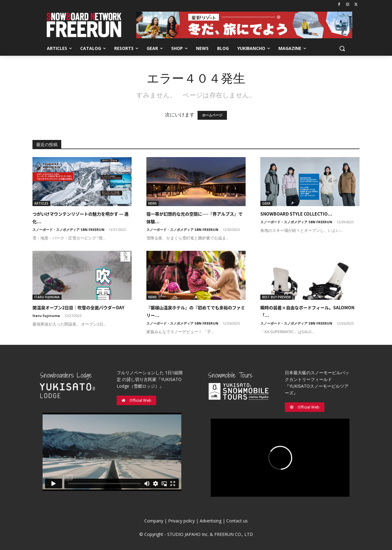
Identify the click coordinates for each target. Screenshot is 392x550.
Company (154, 521)
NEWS (153, 203)
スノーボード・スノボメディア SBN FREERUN (68, 230)
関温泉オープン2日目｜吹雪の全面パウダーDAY (78, 307)
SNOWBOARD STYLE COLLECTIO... (296, 214)
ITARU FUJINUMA (47, 297)
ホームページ (212, 115)
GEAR (266, 203)
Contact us (237, 521)
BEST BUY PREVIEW (276, 297)
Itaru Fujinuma (46, 316)
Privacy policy (181, 521)
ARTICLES (41, 203)
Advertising (211, 521)
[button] (342, 48)
